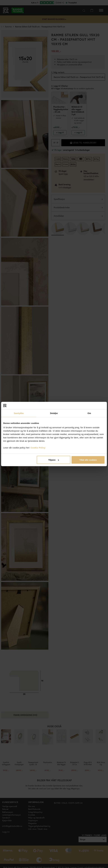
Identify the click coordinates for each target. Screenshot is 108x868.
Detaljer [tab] (54, 413)
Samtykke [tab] (19, 413)
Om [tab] (89, 413)
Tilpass (54, 460)
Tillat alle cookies (88, 460)
